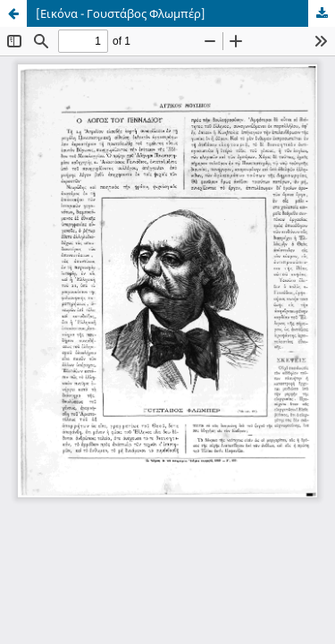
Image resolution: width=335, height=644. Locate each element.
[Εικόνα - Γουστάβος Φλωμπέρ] (121, 13)
